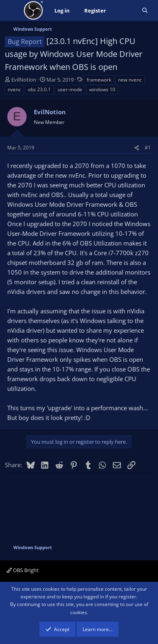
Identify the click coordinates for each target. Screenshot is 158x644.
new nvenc (130, 80)
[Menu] (12, 10)
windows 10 (102, 89)
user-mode (70, 89)
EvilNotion (24, 80)
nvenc (14, 89)
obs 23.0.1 (39, 89)
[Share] (137, 148)
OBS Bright (23, 570)
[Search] (145, 11)
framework (99, 80)
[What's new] (124, 11)
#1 (148, 148)
